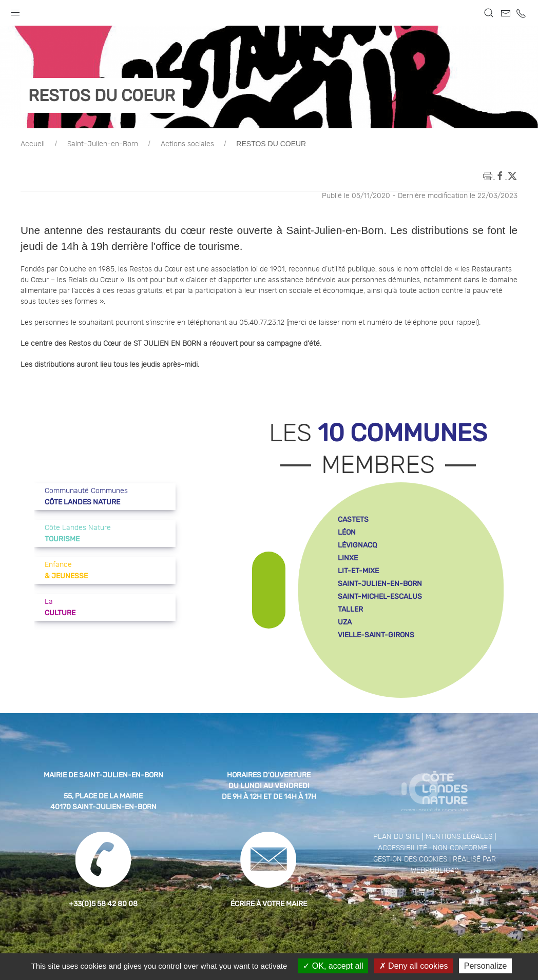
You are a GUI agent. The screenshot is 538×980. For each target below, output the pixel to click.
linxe (348, 558)
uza (345, 622)
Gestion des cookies (410, 859)
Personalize (486, 966)
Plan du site (397, 837)
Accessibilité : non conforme (433, 848)
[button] (15, 10)
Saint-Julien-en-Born (103, 144)
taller (350, 609)
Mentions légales (459, 837)
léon (347, 532)
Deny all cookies (414, 966)
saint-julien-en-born (380, 584)
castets (353, 520)
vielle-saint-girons (376, 635)
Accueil (33, 144)
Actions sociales (187, 144)
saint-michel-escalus (380, 596)
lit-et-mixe (358, 571)
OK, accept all (333, 966)
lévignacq (357, 545)
